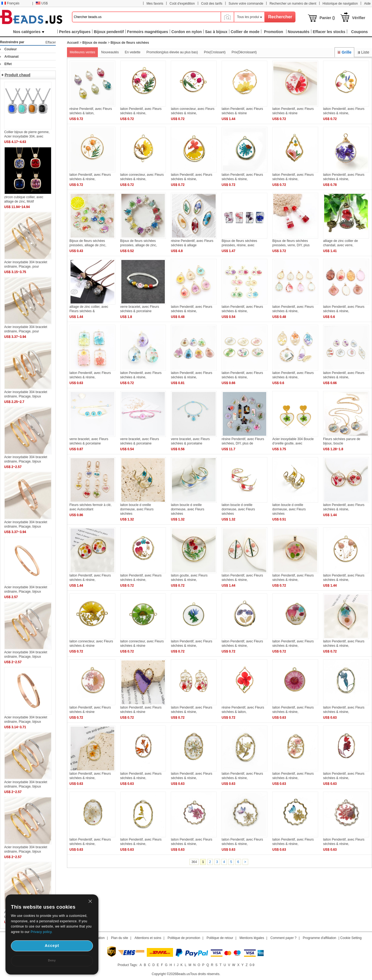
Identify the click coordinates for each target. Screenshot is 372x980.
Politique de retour (220, 938)
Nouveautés (110, 52)
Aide (367, 4)
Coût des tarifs (212, 4)
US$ (42, 3)
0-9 (252, 965)
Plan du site (120, 938)
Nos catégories (29, 32)
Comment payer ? (283, 938)
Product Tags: (128, 965)
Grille (344, 52)
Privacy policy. (42, 932)
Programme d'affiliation (320, 938)
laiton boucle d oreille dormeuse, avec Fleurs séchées (137, 509)
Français (10, 3)
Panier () (327, 18)
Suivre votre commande (246, 4)
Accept (52, 946)
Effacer (51, 42)
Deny (52, 960)
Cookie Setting (351, 938)
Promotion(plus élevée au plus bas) (172, 52)
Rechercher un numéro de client (293, 4)
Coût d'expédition (182, 4)
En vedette (132, 52)
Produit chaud (17, 75)
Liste (363, 52)
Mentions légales (252, 938)
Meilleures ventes (82, 52)
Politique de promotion (184, 938)
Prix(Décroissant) (244, 52)
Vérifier (359, 18)
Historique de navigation (340, 4)
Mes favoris (155, 4)
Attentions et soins (148, 938)
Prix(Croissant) (215, 52)
